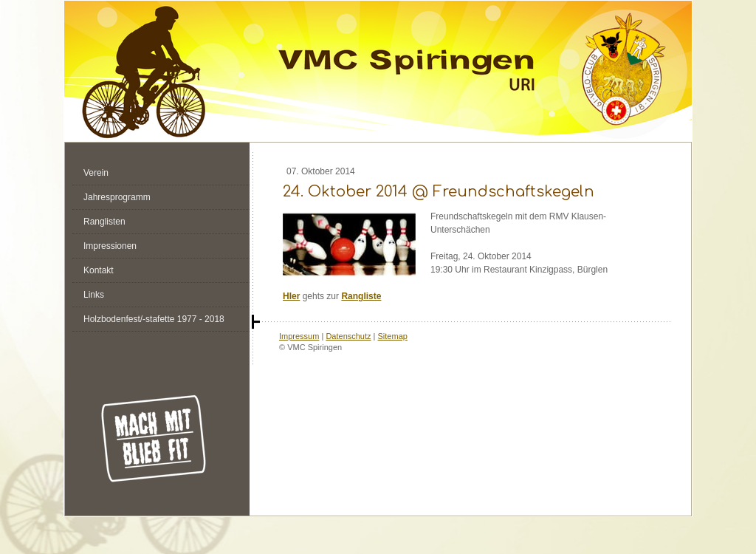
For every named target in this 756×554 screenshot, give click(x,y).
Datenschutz (348, 336)
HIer (291, 296)
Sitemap (393, 336)
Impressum (299, 336)
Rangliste (361, 296)
